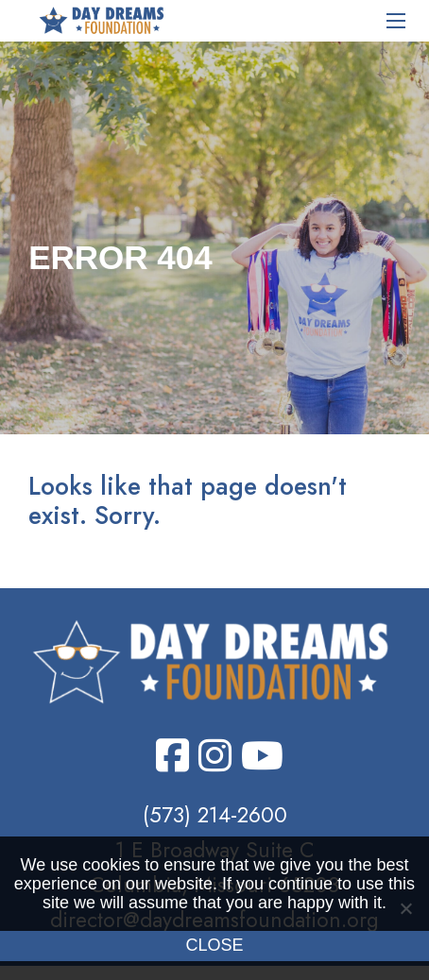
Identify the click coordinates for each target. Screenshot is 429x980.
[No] (405, 908)
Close (214, 945)
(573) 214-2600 (215, 815)
